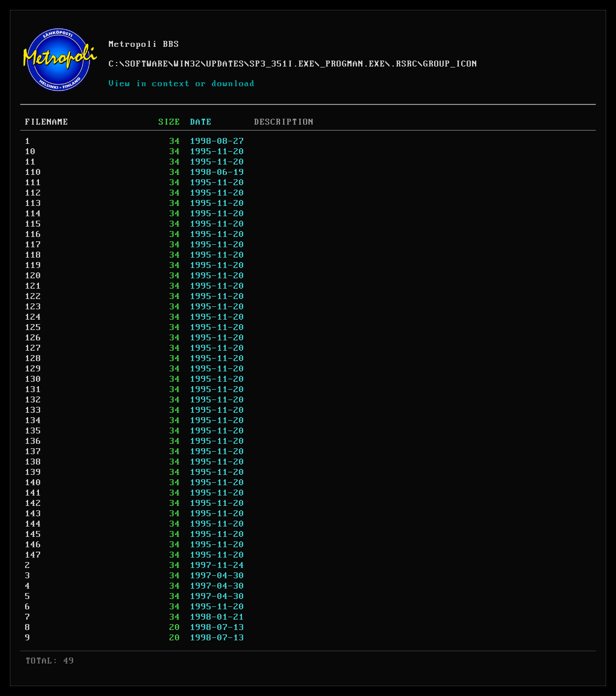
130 (33, 379)
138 (33, 462)
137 (33, 452)
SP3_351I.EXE (282, 64)
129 (33, 369)
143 (33, 514)
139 (33, 472)
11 (31, 162)
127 (33, 348)
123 (33, 307)
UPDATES (225, 64)
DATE (201, 122)
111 (33, 183)
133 (33, 410)
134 (33, 421)
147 (33, 555)
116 (33, 234)
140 (33, 483)
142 (33, 503)
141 (33, 493)
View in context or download (182, 84)
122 (33, 297)
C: (114, 64)
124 (33, 317)
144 (33, 524)
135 (33, 431)
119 (33, 265)
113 (33, 203)
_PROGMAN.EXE (353, 64)
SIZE (170, 122)
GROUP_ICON (450, 64)
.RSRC (404, 64)
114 (33, 214)
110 (33, 172)
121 (33, 286)
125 (33, 328)
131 (33, 390)
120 (33, 276)
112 (33, 193)
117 (33, 245)
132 (33, 400)
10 (31, 152)
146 (33, 545)
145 (33, 534)
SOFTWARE (147, 64)
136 (33, 441)
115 (33, 224)
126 (33, 338)
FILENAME (47, 122)
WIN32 (188, 64)
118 (33, 255)
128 (33, 359)
